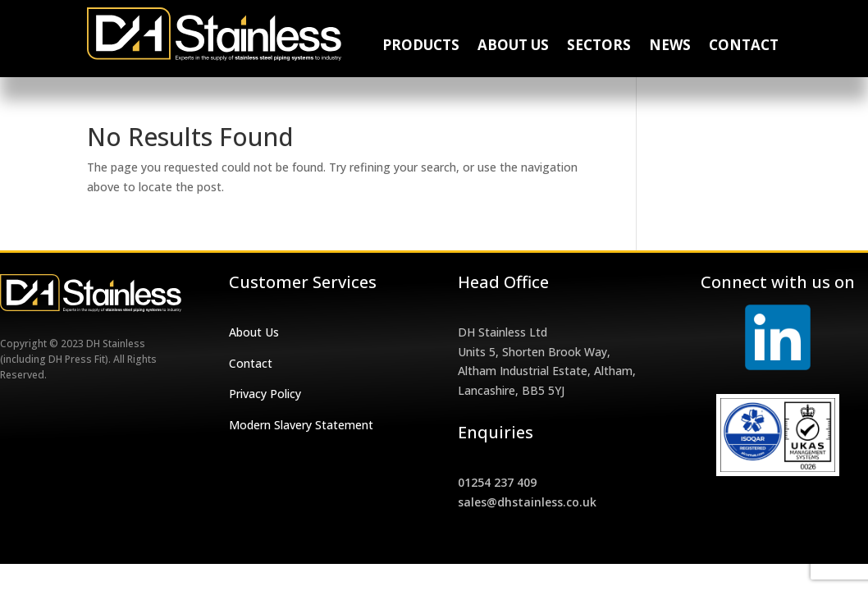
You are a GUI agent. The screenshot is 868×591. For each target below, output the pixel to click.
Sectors (599, 47)
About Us (513, 47)
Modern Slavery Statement (301, 425)
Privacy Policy (265, 394)
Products (421, 47)
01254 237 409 (497, 482)
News (670, 47)
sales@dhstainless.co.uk (527, 502)
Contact (744, 47)
